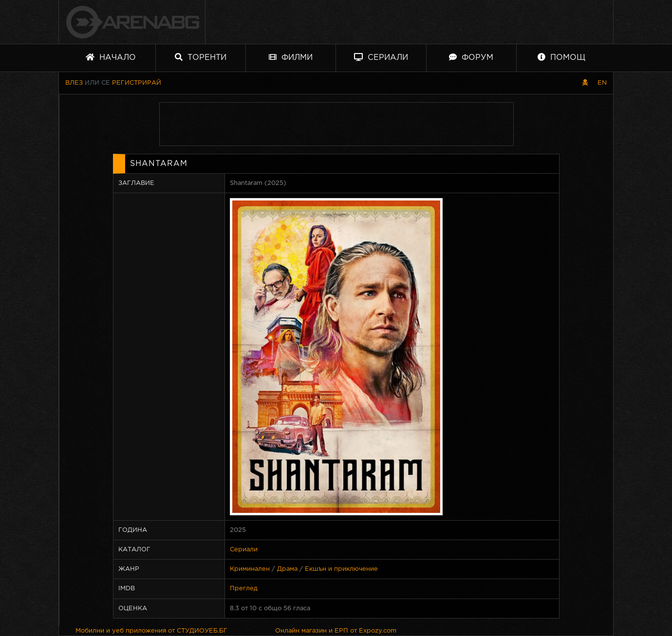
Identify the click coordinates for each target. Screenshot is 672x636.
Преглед (244, 589)
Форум (471, 57)
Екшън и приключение (341, 569)
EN (602, 83)
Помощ (561, 57)
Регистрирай (137, 83)
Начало (111, 57)
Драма (287, 569)
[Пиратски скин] (585, 83)
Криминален (250, 569)
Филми (291, 57)
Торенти (201, 57)
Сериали (381, 57)
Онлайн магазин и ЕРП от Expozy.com (336, 631)
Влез (74, 83)
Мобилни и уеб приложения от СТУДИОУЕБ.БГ (151, 631)
